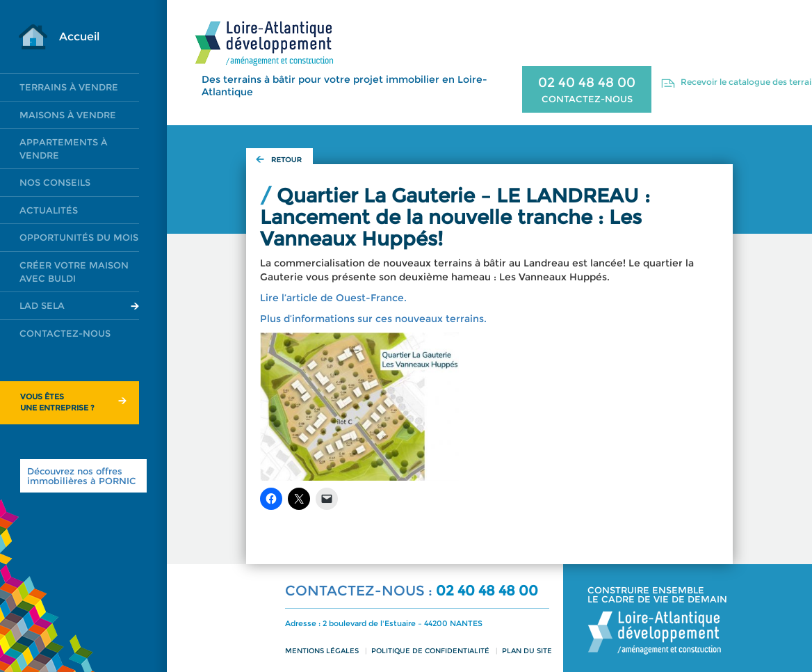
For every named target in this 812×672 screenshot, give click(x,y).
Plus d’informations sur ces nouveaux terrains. (373, 319)
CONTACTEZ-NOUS (587, 99)
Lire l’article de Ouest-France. (333, 298)
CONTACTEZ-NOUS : (360, 591)
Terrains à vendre (69, 87)
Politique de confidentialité (430, 651)
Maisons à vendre (68, 115)
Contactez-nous (65, 333)
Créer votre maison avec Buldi (74, 272)
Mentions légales (322, 651)
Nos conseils (55, 182)
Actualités (49, 210)
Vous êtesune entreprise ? (57, 402)
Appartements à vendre (63, 149)
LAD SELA (42, 305)
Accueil (79, 37)
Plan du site (527, 651)
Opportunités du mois (79, 237)
